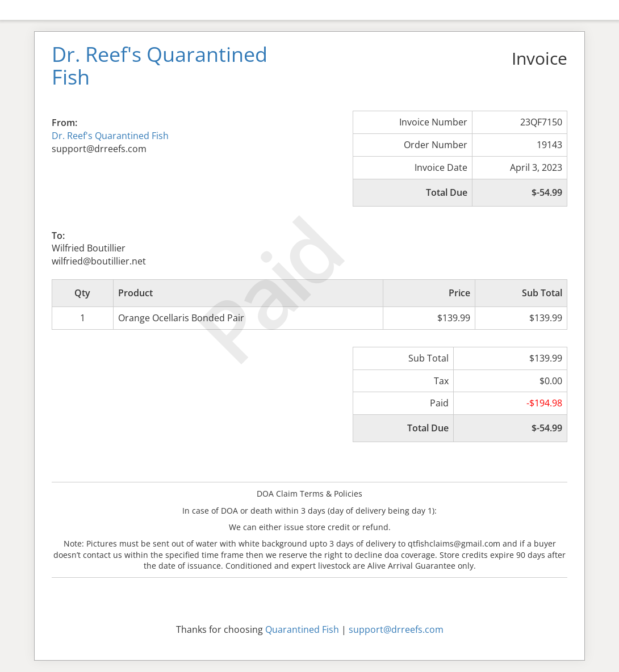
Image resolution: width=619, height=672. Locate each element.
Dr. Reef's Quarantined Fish (110, 136)
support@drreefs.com (396, 629)
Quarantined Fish (302, 629)
